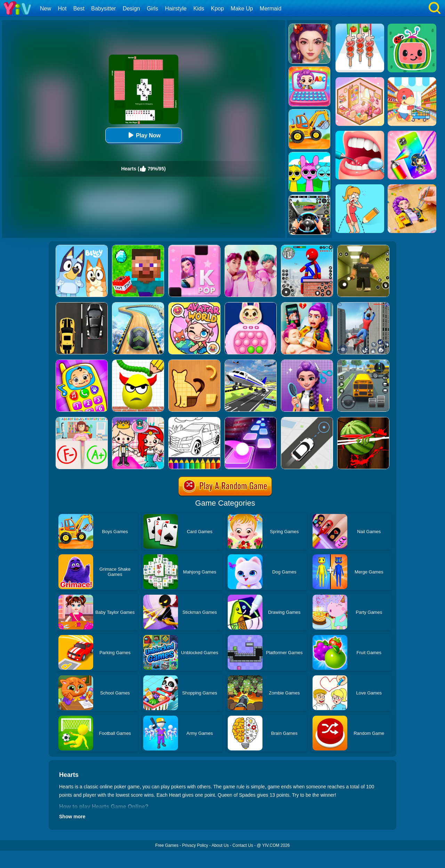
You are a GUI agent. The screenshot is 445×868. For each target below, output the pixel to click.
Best (79, 9)
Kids (199, 9)
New (46, 9)
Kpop (217, 9)
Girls (152, 9)
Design (131, 9)
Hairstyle (176, 9)
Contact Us (243, 845)
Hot (62, 9)
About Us (220, 845)
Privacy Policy (195, 845)
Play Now (143, 135)
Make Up (242, 9)
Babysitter (103, 9)
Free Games (167, 845)
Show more (72, 817)
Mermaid (270, 9)
